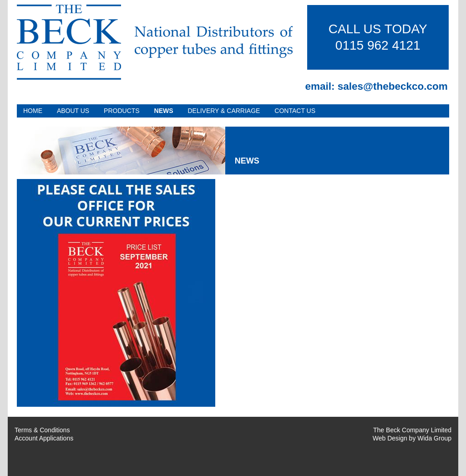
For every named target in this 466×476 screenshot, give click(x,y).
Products (122, 111)
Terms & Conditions (42, 430)
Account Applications (44, 438)
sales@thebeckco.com (393, 86)
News (164, 111)
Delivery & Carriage (224, 111)
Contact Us (295, 111)
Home (33, 111)
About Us (73, 111)
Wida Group (434, 438)
